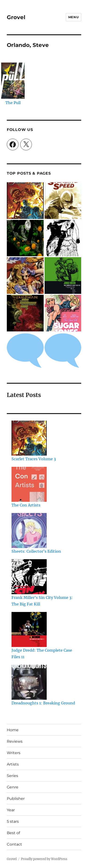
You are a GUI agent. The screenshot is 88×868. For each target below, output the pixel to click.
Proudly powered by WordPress (44, 859)
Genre (13, 787)
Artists (13, 764)
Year (11, 810)
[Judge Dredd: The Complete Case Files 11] (29, 629)
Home (13, 730)
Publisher (16, 799)
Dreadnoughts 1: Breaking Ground (43, 703)
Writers (14, 753)
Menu (73, 17)
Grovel (16, 17)
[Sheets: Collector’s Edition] (29, 531)
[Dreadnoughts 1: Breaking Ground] (29, 682)
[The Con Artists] (29, 484)
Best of (13, 833)
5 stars (13, 821)
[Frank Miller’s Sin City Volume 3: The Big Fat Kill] (29, 577)
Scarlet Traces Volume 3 (34, 459)
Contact (14, 844)
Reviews (15, 741)
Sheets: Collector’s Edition (36, 551)
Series (12, 776)
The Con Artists (26, 505)
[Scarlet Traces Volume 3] (29, 438)
